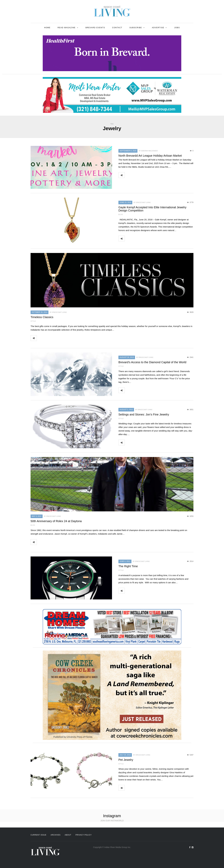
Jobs (177, 28)
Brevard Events (95, 28)
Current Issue (38, 835)
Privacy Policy (84, 835)
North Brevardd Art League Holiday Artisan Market (150, 156)
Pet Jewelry (126, 760)
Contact (117, 28)
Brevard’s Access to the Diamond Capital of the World (152, 362)
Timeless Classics (42, 317)
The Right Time (128, 566)
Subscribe (136, 28)
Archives (55, 835)
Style (33, 321)
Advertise (158, 28)
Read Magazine (66, 28)
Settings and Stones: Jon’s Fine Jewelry (144, 414)
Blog (121, 215)
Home (47, 28)
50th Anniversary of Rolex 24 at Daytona (56, 521)
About (68, 835)
